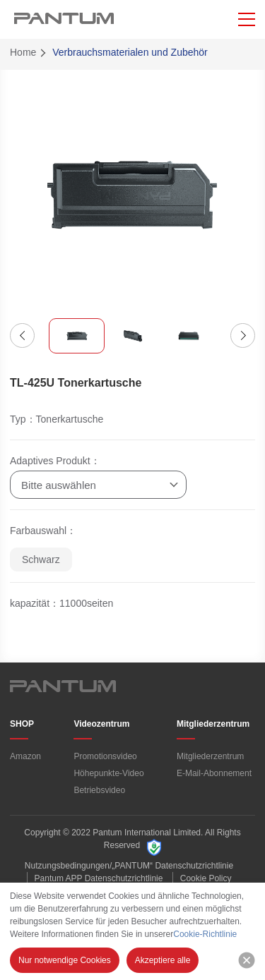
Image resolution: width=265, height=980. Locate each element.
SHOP (22, 724)
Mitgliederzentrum (213, 724)
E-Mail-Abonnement (214, 773)
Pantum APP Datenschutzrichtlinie (99, 878)
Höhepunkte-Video (108, 773)
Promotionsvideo (105, 756)
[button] (22, 335)
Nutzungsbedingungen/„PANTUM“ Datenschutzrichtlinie (129, 866)
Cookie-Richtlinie (205, 934)
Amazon (25, 756)
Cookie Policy (206, 878)
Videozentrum (101, 724)
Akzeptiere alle (163, 960)
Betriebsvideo (99, 790)
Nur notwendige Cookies (65, 960)
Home (23, 52)
